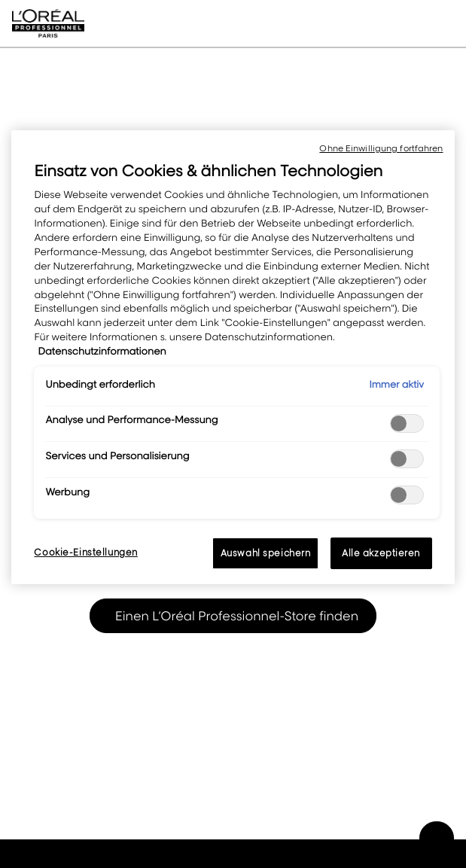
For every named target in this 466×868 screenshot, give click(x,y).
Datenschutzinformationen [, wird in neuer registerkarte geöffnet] (102, 352)
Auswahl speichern (266, 553)
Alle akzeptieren (381, 553)
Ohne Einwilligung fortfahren (381, 148)
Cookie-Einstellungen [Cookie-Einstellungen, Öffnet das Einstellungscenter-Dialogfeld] (85, 552)
